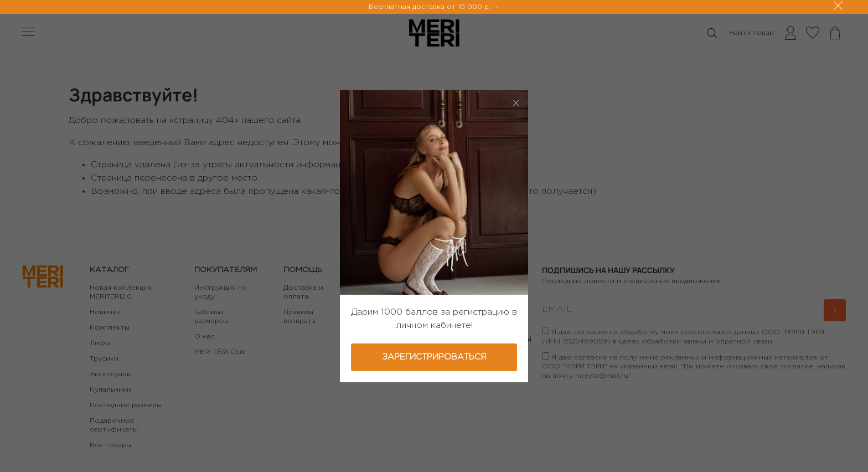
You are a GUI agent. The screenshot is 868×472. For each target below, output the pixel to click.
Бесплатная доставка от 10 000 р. (431, 7)
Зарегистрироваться (434, 357)
